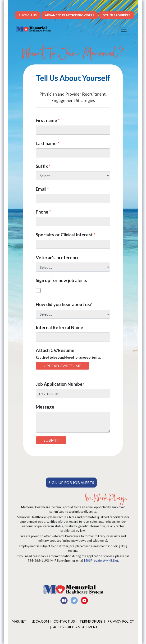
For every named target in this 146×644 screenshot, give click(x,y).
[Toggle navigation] (124, 30)
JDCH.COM (40, 621)
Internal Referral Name (59, 327)
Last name (48, 143)
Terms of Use (91, 621)
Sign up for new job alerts (62, 280)
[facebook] (64, 600)
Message (45, 407)
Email (42, 189)
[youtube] (84, 600)
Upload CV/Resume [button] (62, 366)
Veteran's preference (58, 257)
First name (48, 120)
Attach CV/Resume (68, 353)
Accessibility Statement (75, 627)
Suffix (43, 166)
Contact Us (64, 621)
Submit (51, 440)
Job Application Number (60, 384)
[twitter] (75, 600)
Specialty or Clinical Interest (66, 235)
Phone (43, 212)
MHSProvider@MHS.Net (101, 561)
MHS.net (19, 621)
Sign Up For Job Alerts (71, 482)
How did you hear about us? (64, 304)
